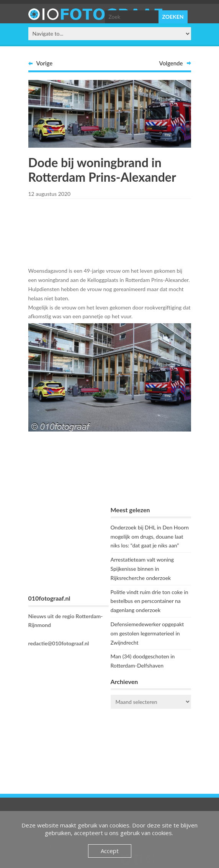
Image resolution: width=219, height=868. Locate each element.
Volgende (171, 63)
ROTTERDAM (151, 745)
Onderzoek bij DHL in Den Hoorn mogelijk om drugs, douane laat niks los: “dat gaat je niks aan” (150, 537)
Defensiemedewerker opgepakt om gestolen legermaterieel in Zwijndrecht (147, 633)
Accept (110, 851)
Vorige (45, 63)
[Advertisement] (109, 231)
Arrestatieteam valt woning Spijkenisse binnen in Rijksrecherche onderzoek (142, 569)
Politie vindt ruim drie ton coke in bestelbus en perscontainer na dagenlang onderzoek (150, 601)
